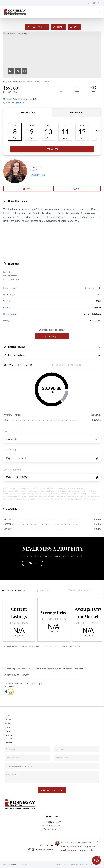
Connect (8, 743)
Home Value (10, 735)
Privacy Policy (63, 865)
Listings (8, 719)
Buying (7, 723)
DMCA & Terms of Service (82, 865)
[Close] (98, 842)
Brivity (15, 865)
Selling (7, 727)
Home (7, 715)
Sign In (94, 3)
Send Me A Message (52, 790)
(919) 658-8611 (55, 829)
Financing (9, 731)
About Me (9, 739)
